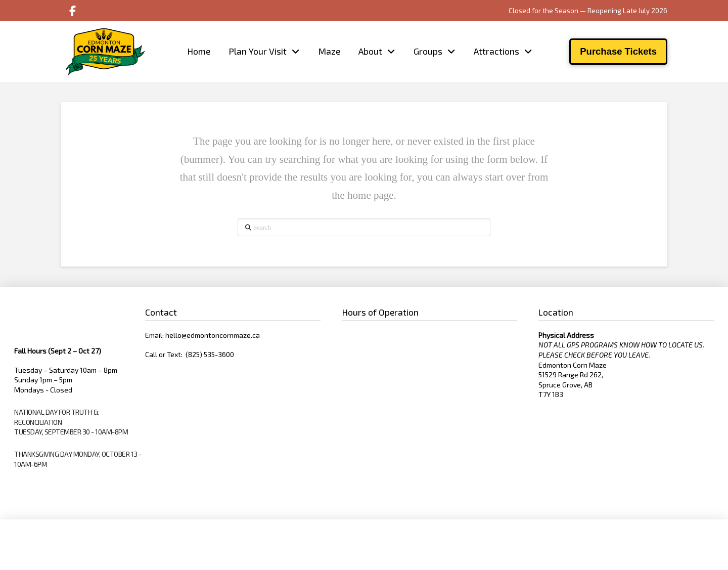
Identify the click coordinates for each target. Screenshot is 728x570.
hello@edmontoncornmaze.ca (213, 335)
